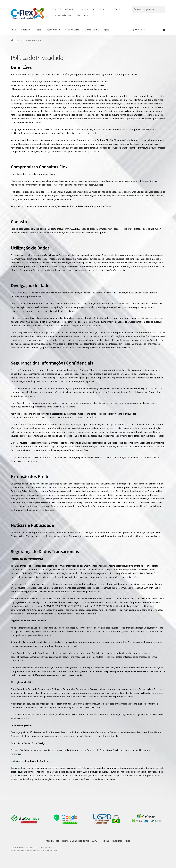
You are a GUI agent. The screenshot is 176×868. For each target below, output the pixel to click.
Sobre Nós (26, 30)
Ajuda (106, 30)
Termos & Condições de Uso (75, 841)
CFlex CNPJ (70, 9)
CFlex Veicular (104, 9)
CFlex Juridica (82, 15)
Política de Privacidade (111, 841)
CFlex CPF (57, 9)
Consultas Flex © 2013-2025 (21, 847)
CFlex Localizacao (86, 9)
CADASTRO (74, 229)
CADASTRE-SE (92, 30)
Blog (39, 30)
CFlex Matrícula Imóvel (62, 15)
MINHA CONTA (72, 30)
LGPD (94, 841)
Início (14, 30)
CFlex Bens (118, 9)
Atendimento (53, 30)
